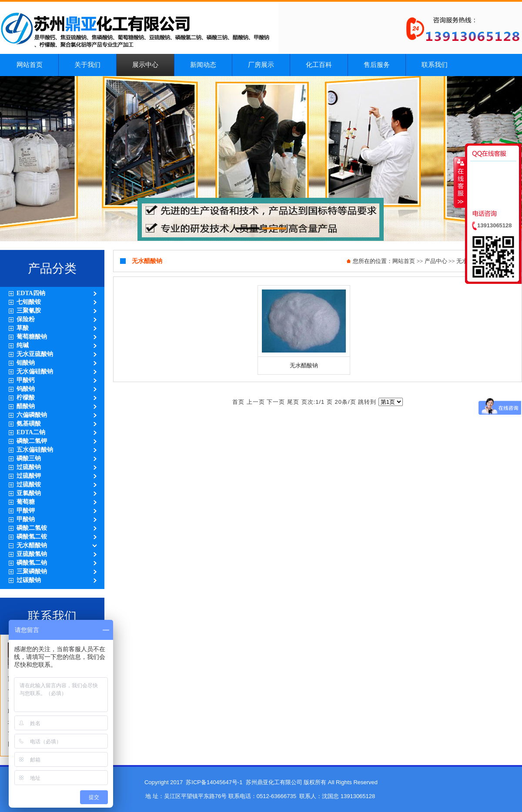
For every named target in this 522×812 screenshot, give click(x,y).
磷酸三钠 (29, 458)
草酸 (23, 328)
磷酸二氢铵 (32, 528)
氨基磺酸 (29, 424)
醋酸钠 (26, 406)
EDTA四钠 (31, 293)
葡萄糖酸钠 (32, 337)
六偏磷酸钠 (32, 415)
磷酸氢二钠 (32, 563)
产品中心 (436, 261)
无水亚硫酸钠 (35, 354)
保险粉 (26, 319)
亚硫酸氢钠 (32, 554)
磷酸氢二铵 (32, 537)
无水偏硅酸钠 (35, 371)
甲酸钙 (26, 380)
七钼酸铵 (29, 302)
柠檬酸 (26, 398)
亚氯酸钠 (29, 493)
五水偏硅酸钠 (35, 450)
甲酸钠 (26, 519)
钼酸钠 (26, 363)
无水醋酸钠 (32, 545)
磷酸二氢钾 (32, 441)
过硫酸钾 (29, 476)
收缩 (460, 182)
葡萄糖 (26, 502)
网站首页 (404, 261)
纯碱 (23, 345)
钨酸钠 (26, 389)
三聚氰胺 (29, 311)
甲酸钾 (26, 511)
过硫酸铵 (29, 484)
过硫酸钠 (29, 467)
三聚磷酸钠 (32, 571)
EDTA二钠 (31, 432)
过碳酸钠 (29, 580)
